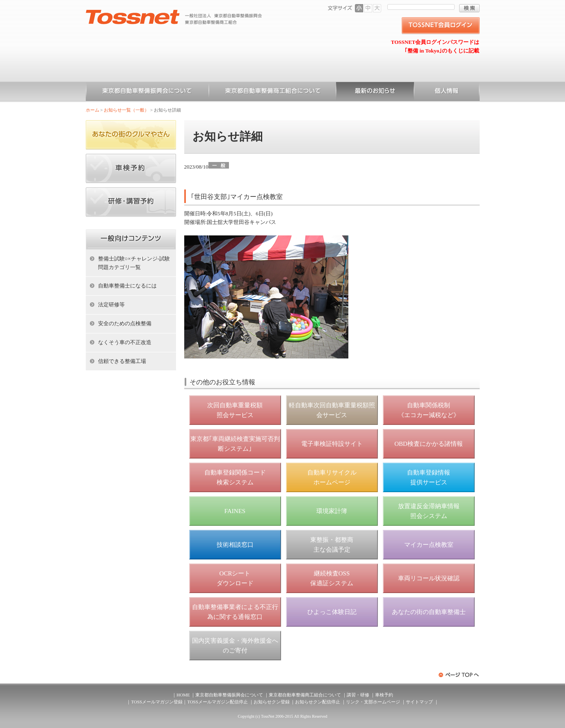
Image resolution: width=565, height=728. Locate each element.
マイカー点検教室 (429, 545)
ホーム (93, 110)
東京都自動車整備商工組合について (272, 92)
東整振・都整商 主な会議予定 (332, 545)
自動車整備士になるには (127, 286)
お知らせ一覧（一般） (375, 92)
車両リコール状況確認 (429, 578)
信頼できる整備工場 (122, 361)
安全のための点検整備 (125, 323)
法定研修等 (111, 305)
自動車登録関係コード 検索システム (235, 477)
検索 (469, 8)
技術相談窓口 (235, 545)
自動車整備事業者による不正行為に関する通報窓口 (235, 612)
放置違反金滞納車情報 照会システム (429, 511)
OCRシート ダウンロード (235, 578)
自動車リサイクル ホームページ (332, 477)
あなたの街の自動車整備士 (429, 612)
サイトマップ (419, 702)
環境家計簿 (332, 511)
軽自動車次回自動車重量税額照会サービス (332, 410)
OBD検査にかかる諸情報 (429, 444)
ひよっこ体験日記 (332, 612)
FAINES (235, 511)
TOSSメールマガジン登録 (157, 702)
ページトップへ (459, 675)
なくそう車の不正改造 (125, 342)
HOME (183, 695)
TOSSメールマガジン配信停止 (217, 702)
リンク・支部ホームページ (373, 702)
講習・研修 (358, 695)
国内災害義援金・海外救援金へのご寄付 (235, 646)
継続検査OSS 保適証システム (332, 578)
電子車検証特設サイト (332, 444)
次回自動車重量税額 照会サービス (235, 410)
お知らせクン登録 (272, 702)
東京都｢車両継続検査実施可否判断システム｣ (235, 444)
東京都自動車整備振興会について (147, 92)
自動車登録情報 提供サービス (429, 477)
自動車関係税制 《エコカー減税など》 (429, 410)
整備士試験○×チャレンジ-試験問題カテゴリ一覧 (134, 263)
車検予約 (384, 695)
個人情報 (447, 92)
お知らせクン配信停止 (318, 702)
